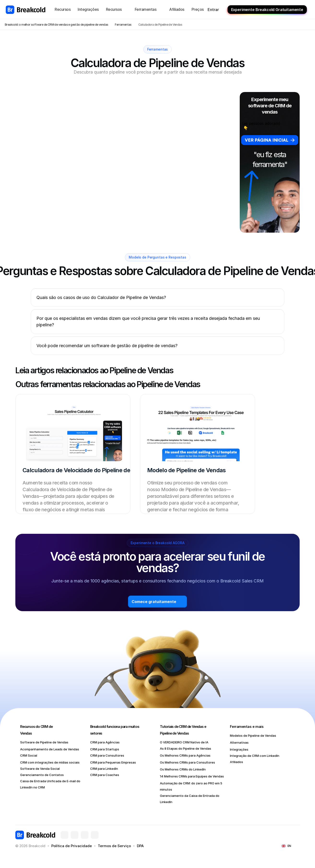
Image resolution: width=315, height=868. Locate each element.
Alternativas (239, 742)
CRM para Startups (105, 749)
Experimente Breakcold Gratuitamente (267, 10)
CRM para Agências (105, 742)
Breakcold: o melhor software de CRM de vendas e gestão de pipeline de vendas (56, 25)
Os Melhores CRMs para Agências (185, 755)
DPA (140, 846)
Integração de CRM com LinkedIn (255, 756)
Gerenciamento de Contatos (42, 775)
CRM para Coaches (105, 775)
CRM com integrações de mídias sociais (50, 762)
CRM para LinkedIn (104, 769)
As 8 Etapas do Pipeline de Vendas (186, 748)
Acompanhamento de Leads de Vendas (50, 749)
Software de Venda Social (40, 769)
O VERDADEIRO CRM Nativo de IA (184, 742)
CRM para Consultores (107, 755)
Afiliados (236, 762)
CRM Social (29, 755)
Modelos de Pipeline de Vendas (253, 736)
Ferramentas (123, 25)
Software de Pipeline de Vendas (44, 742)
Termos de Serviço (114, 846)
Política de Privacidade (72, 846)
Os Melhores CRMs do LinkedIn (183, 769)
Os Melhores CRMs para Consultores (187, 762)
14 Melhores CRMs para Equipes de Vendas (192, 776)
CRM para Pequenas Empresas (113, 762)
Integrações (239, 749)
